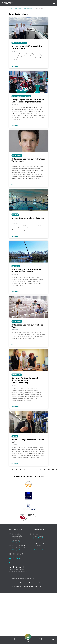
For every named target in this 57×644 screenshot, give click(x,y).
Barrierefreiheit (34, 583)
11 (28, 470)
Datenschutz (24, 583)
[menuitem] (3, 640)
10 (24, 470)
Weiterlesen (15, 66)
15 (45, 470)
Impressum (15, 583)
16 (49, 470)
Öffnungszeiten (17, 542)
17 (53, 470)
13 (37, 470)
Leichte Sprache (16, 586)
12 (33, 470)
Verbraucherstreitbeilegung (32, 586)
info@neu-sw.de (38, 550)
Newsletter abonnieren (17, 563)
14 (41, 470)
